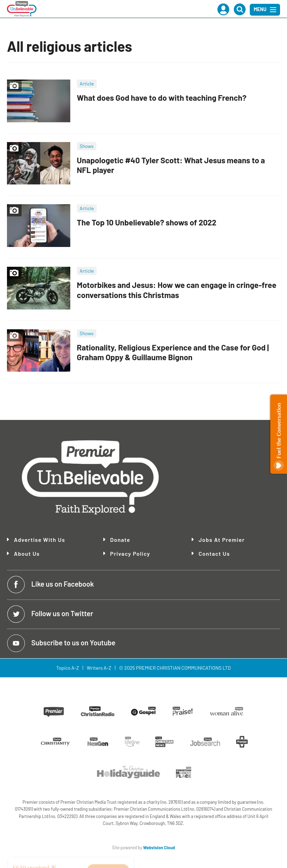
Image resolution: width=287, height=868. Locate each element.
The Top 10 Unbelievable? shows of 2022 (147, 222)
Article (87, 84)
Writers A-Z (99, 668)
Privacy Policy (130, 554)
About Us (27, 553)
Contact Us (214, 553)
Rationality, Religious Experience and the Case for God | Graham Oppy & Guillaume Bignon (173, 352)
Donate (120, 540)
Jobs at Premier (222, 540)
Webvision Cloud (159, 848)
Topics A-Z (68, 668)
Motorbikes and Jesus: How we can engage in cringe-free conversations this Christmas (177, 290)
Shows (87, 146)
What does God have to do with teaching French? (162, 98)
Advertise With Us (39, 540)
